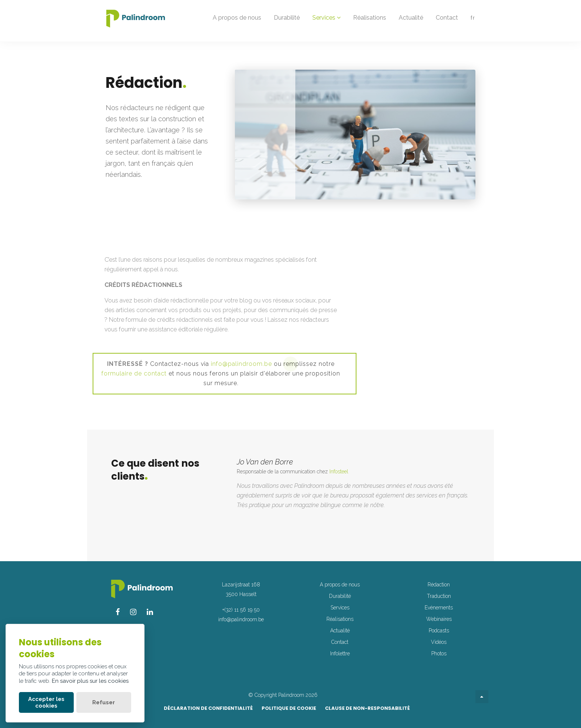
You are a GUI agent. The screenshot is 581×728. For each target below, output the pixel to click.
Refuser (104, 702)
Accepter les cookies (46, 702)
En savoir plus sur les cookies (90, 681)
